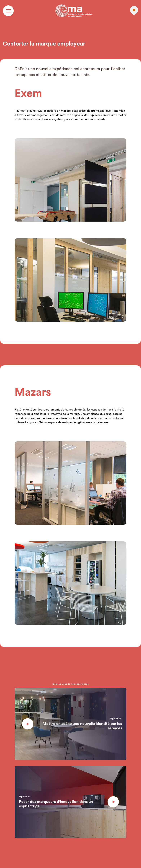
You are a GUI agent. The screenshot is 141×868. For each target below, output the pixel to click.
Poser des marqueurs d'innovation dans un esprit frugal (56, 804)
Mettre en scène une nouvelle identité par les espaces (82, 726)
